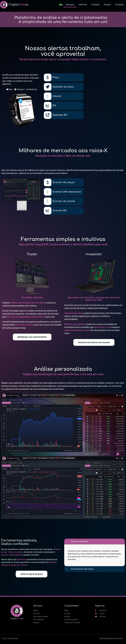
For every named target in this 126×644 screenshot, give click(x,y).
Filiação (96, 5)
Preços (107, 5)
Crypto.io (18, 5)
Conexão (119, 5)
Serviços (70, 5)
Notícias (83, 5)
